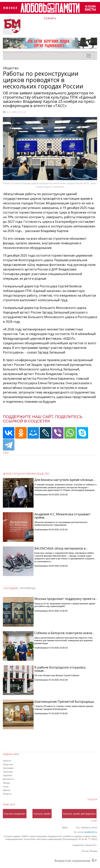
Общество (8, 764)
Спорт (6, 787)
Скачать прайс (42, 814)
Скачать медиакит (15, 814)
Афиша (7, 790)
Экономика (8, 768)
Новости (7, 761)
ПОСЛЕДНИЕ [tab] (11, 588)
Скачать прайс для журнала (79, 814)
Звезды (6, 783)
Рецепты (7, 794)
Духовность (9, 779)
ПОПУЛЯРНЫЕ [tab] (28, 588)
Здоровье (8, 775)
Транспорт (8, 772)
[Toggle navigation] (89, 56)
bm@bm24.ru (91, 832)
